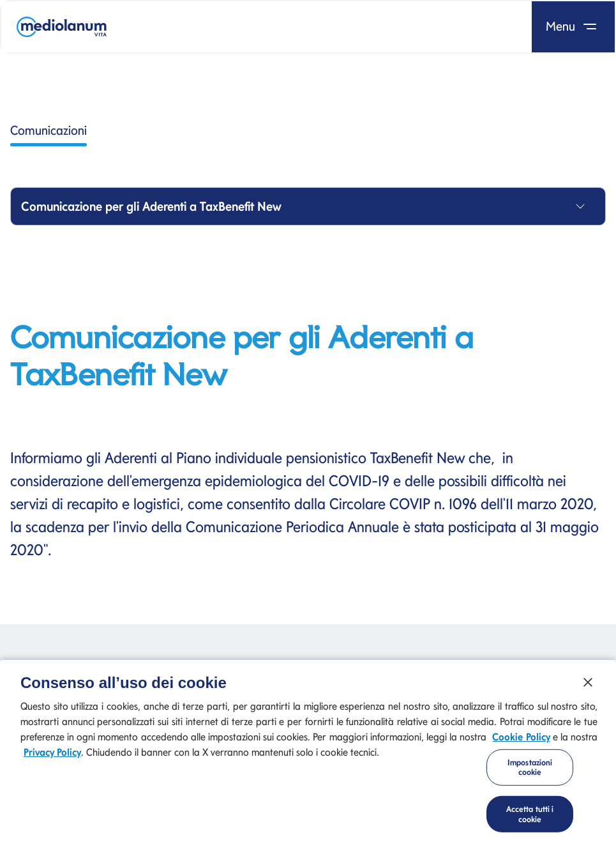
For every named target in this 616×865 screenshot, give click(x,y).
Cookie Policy (521, 739)
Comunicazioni (49, 134)
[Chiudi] (588, 685)
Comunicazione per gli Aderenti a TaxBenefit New (151, 206)
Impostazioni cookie (530, 770)
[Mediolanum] (62, 27)
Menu (574, 26)
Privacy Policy (52, 755)
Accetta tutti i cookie (530, 817)
